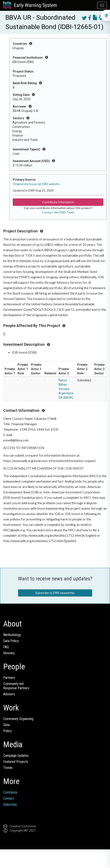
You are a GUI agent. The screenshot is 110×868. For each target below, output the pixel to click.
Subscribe (10, 804)
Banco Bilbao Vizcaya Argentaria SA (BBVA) (66, 389)
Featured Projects (16, 762)
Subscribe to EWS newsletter (55, 593)
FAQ (6, 647)
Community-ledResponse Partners (16, 686)
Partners (9, 678)
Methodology (12, 635)
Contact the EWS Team (58, 212)
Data (6, 725)
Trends (8, 768)
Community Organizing (18, 719)
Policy (7, 731)
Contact (9, 798)
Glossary (9, 653)
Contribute (10, 792)
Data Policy (11, 641)
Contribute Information (58, 202)
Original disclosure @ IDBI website (36, 184)
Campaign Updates (16, 756)
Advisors (9, 694)
